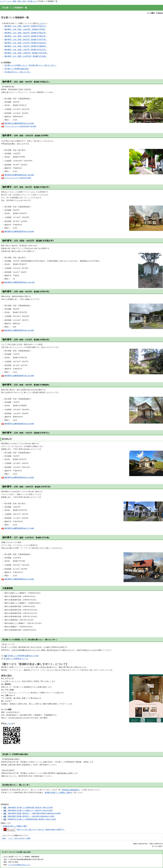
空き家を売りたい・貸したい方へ (18, 72)
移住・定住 (22, 1)
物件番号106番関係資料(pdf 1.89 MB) (18, 175)
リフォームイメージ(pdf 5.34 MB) (16, 178)
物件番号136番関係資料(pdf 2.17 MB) (18, 528)
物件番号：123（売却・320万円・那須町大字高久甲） (26, 36)
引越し (4, 838)
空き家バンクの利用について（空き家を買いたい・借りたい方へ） (31, 65)
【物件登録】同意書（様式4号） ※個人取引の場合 (31, 816)
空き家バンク (32, 1)
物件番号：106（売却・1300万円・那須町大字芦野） (25, 29)
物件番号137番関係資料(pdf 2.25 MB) (18, 579)
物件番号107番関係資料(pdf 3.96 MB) (18, 231)
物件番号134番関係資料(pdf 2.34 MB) (18, 477)
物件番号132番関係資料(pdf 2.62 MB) (18, 424)
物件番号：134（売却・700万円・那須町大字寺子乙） (26, 50)
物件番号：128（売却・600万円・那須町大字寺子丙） (26, 40)
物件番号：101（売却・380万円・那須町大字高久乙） (26, 26)
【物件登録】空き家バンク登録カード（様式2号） (30, 810)
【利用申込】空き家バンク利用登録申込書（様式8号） (32, 819)
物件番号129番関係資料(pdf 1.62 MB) (18, 376)
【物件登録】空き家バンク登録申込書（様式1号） (30, 807)
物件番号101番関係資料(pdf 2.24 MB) (18, 123)
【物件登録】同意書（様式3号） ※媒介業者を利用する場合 (34, 813)
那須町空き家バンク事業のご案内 (58, 793)
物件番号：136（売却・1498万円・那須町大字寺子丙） (26, 53)
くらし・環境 (11, 1)
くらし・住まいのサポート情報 (19, 838)
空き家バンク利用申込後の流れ (17, 69)
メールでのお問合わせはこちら (19, 865)
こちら (41, 23)
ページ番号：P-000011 (155, 13)
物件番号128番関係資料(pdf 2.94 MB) (18, 330)
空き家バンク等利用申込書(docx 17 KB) (21, 656)
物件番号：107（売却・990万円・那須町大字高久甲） (26, 33)
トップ (2, 1)
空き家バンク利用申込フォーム (16, 659)
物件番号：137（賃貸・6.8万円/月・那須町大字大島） (26, 56)
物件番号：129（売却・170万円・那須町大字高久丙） (26, 43)
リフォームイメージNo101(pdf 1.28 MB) (19, 126)
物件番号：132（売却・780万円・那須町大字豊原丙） (26, 46)
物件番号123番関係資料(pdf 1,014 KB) (18, 282)
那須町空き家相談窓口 (71, 790)
